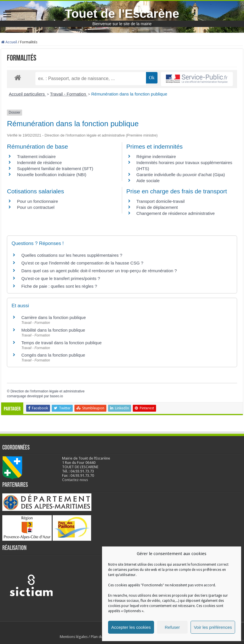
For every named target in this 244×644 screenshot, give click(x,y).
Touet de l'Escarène (122, 13)
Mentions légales (74, 637)
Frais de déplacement (157, 207)
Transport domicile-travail (161, 201)
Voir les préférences (213, 627)
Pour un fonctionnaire (38, 201)
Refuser (172, 627)
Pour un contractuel (36, 207)
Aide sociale (148, 181)
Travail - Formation (69, 94)
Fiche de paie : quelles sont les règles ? (59, 286)
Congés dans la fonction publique (53, 355)
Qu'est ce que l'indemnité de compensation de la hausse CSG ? (82, 263)
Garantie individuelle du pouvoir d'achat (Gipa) (181, 175)
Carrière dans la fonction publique (53, 317)
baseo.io (56, 396)
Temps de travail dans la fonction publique (61, 343)
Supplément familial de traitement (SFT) (55, 169)
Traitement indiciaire (36, 156)
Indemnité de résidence (39, 163)
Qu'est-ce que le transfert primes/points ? (61, 278)
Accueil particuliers (27, 94)
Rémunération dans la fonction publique (129, 94)
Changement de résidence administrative (176, 213)
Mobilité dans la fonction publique (53, 330)
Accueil (9, 42)
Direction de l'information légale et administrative (47, 391)
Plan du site (100, 637)
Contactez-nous (75, 480)
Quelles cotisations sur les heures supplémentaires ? (72, 255)
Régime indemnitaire (156, 156)
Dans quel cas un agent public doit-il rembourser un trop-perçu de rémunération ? (99, 271)
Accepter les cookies (131, 627)
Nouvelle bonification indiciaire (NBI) (52, 175)
